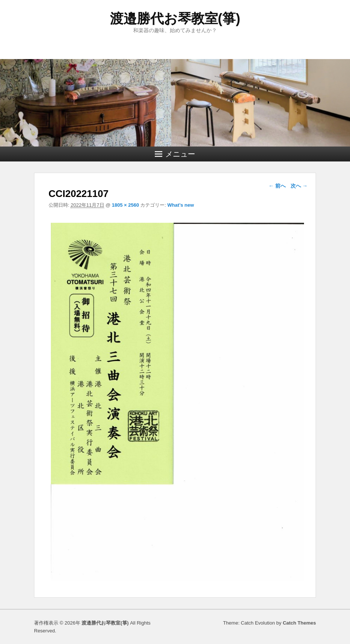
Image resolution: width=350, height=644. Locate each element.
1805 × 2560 (125, 205)
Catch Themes (299, 623)
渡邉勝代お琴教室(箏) (175, 19)
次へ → (299, 186)
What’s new (180, 205)
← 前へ (277, 186)
